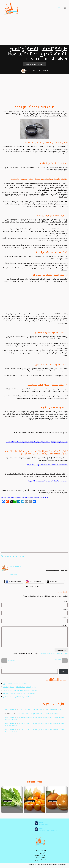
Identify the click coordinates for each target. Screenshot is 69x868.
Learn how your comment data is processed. (40, 653)
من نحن (37, 860)
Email (65, 610)
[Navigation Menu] (59, 8)
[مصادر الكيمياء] (11, 8)
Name (65, 602)
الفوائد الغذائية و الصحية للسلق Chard (15, 684)
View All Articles (16, 574)
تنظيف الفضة (10, 556)
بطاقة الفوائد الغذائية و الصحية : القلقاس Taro (18, 697)
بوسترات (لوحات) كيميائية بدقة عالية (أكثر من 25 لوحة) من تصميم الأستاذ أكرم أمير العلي (37, 442)
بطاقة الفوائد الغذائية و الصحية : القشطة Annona (19, 694)
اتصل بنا (44, 860)
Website (65, 617)
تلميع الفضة (19, 556)
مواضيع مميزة (38, 64)
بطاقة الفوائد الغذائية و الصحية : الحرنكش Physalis (19, 687)
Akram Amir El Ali (11, 709)
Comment (64, 625)
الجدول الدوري (40, 853)
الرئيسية (37, 850)
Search (4, 668)
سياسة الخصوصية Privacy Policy (40, 856)
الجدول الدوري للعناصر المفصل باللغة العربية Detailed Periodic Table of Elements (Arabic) (35, 718)
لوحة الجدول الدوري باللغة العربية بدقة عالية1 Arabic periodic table (40, 709)
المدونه (44, 850)
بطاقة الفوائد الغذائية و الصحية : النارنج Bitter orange (20, 690)
